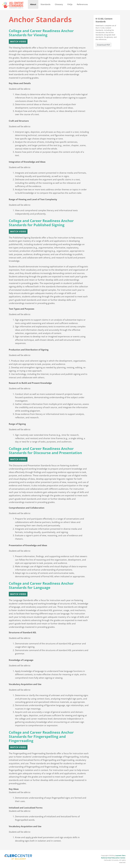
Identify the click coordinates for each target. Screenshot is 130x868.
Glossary (57, 4)
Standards (45, 4)
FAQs (68, 4)
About (33, 4)
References (79, 4)
